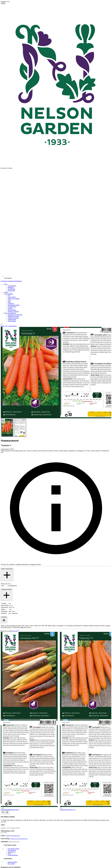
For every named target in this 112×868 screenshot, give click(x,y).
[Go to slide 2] (20, 428)
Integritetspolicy (13, 862)
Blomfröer (11, 287)
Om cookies (11, 864)
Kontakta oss (12, 852)
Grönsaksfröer (12, 286)
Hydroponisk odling (14, 305)
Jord (9, 300)
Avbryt (3, 3)
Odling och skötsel (13, 318)
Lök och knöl (12, 297)
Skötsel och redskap (14, 299)
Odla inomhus (12, 310)
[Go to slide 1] (7, 428)
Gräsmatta (11, 303)
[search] (1, 324)
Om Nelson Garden (6, 281)
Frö (9, 295)
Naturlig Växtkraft (13, 311)
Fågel (9, 302)
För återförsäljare (17, 281)
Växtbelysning (12, 307)
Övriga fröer (11, 291)
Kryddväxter (12, 289)
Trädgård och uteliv (14, 316)
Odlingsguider (12, 319)
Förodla (10, 308)
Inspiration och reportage (15, 315)
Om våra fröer (12, 850)
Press (9, 853)
